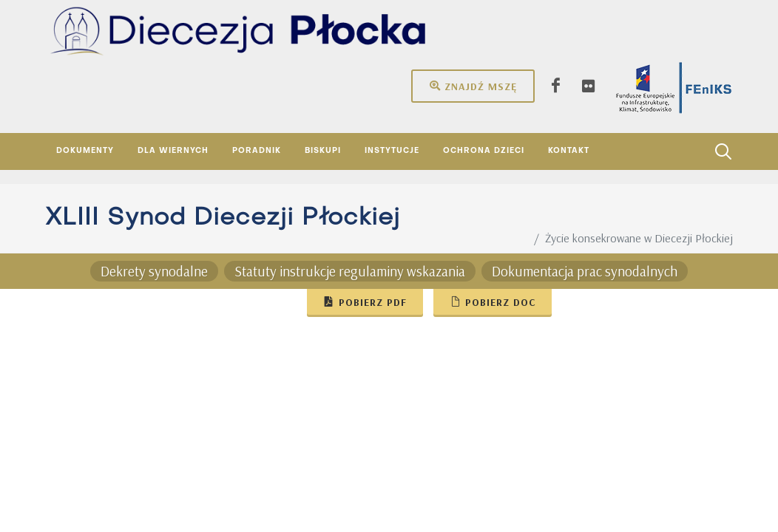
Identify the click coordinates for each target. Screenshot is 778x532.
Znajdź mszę (473, 86)
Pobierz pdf (365, 301)
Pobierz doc (493, 301)
